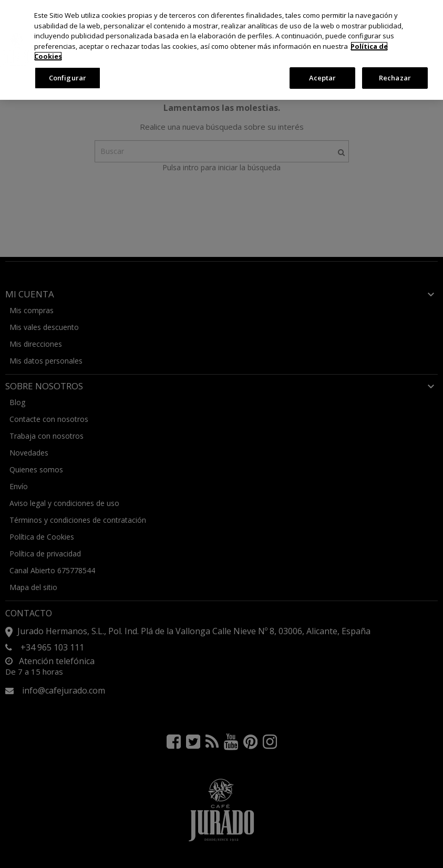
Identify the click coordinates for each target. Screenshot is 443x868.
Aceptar (323, 78)
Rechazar (395, 78)
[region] (221, 50)
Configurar (68, 78)
